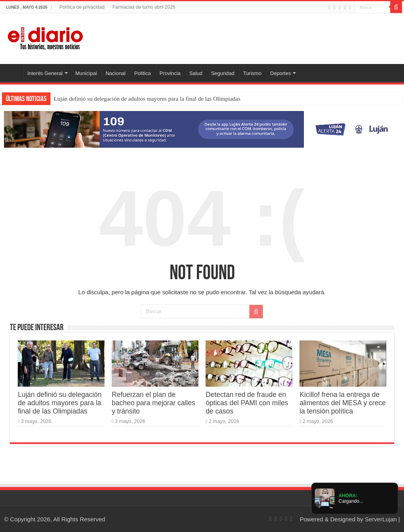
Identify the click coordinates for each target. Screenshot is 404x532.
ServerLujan (381, 519)
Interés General (45, 73)
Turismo (252, 73)
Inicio (12, 72)
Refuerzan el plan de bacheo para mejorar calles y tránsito (153, 403)
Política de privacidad (82, 7)
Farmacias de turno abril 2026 (144, 7)
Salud (196, 73)
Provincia (170, 73)
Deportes (281, 73)
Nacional (116, 73)
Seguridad (223, 73)
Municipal (86, 73)
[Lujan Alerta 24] (202, 129)
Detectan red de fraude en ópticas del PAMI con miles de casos (247, 403)
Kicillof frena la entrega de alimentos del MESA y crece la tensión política (342, 403)
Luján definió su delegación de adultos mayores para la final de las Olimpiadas (147, 99)
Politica (142, 73)
